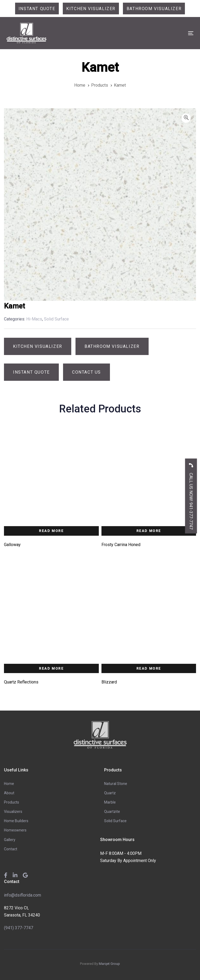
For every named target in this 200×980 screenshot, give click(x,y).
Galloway (12, 545)
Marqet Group (109, 964)
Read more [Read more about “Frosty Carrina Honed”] (149, 531)
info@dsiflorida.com (23, 895)
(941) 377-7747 (19, 928)
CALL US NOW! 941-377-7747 (191, 494)
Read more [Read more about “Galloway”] (51, 531)
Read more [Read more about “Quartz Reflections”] (51, 668)
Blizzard (109, 682)
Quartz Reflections (21, 682)
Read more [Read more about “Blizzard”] (149, 668)
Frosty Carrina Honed (121, 545)
